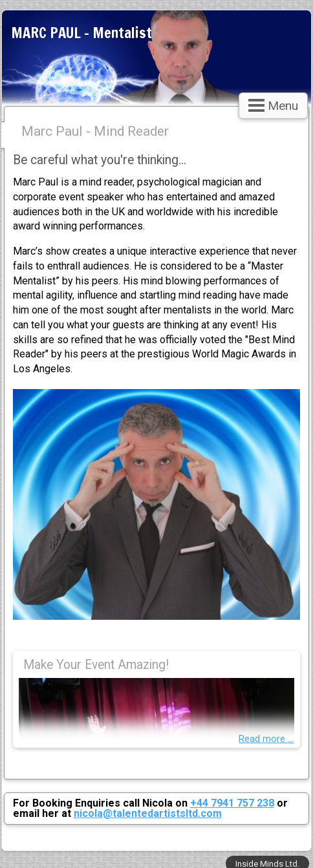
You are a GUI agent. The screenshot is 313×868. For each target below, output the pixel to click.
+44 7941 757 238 (232, 803)
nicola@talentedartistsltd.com (148, 813)
